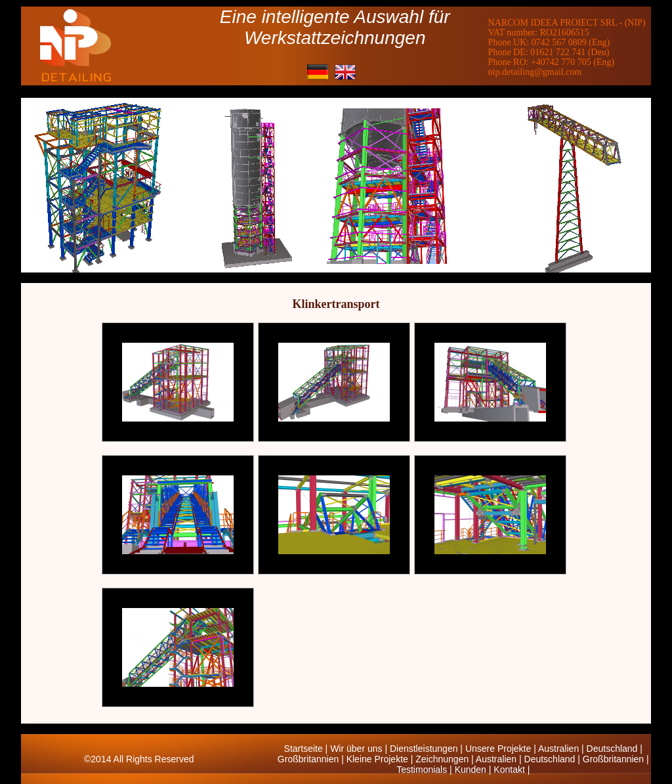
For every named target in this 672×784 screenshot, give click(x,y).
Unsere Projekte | (502, 749)
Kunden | (474, 770)
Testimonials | (425, 770)
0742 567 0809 (559, 42)
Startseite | (307, 749)
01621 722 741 (558, 52)
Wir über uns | (360, 749)
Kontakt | (512, 770)
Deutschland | (615, 749)
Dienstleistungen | (428, 749)
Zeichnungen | (446, 759)
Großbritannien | (312, 759)
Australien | (562, 749)
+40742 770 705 (561, 62)
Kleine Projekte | (381, 759)
